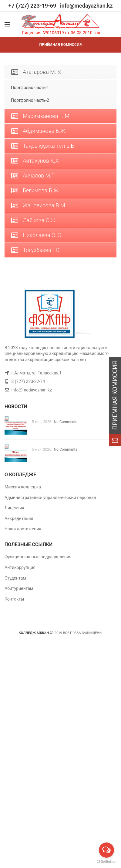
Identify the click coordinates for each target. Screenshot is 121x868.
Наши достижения (23, 529)
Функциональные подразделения (38, 557)
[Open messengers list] (106, 850)
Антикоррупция (20, 567)
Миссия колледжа (23, 487)
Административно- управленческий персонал (50, 498)
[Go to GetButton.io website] (106, 862)
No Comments (66, 422)
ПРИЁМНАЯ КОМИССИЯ (61, 45)
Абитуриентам (19, 588)
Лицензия (14, 508)
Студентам (15, 578)
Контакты (14, 599)
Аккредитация (19, 518)
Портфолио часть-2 (30, 100)
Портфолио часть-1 (30, 88)
